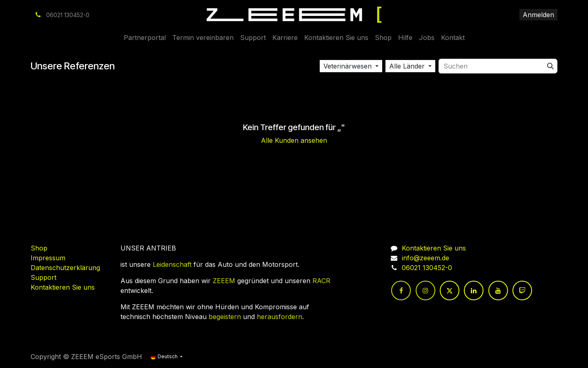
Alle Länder (407, 66)
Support (43, 277)
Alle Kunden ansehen (294, 140)
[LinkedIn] (474, 290)
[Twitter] (450, 290)
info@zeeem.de (425, 258)
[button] (351, 66)
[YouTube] (498, 290)
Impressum (48, 258)
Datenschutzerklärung (65, 268)
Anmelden (538, 15)
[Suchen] (550, 66)
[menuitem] (145, 38)
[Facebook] (401, 290)
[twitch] (522, 290)
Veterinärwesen (347, 66)
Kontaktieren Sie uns (63, 287)
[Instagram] (425, 290)
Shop (39, 248)
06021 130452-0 (427, 268)
